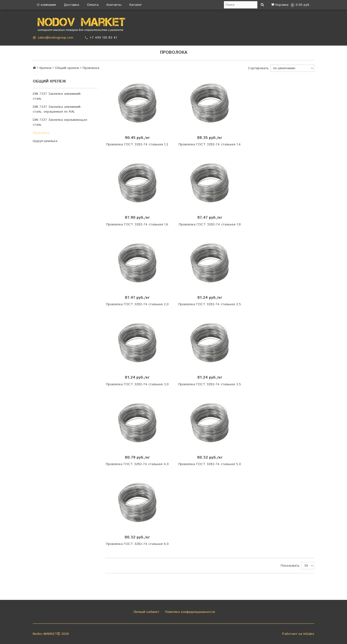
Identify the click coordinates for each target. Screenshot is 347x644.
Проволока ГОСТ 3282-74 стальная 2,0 (137, 304)
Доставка (71, 5)
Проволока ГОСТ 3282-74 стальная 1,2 (137, 144)
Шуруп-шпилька (45, 141)
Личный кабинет (146, 612)
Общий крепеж (67, 68)
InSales (309, 634)
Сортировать (258, 68)
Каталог (136, 5)
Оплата (93, 5)
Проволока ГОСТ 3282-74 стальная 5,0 (210, 464)
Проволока (41, 133)
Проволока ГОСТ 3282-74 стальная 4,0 (137, 464)
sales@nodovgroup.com (56, 38)
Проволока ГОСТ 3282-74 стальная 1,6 (137, 224)
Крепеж (45, 68)
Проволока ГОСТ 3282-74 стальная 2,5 (210, 304)
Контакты (114, 5)
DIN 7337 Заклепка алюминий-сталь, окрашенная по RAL (57, 109)
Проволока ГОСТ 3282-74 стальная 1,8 (210, 224)
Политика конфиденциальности (189, 612)
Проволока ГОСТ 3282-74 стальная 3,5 (210, 384)
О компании (46, 5)
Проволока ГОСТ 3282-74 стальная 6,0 (137, 544)
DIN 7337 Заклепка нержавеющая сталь (60, 122)
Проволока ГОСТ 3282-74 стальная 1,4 (210, 144)
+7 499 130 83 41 (103, 38)
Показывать (290, 566)
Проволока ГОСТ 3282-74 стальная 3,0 (137, 384)
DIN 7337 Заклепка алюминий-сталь (57, 96)
